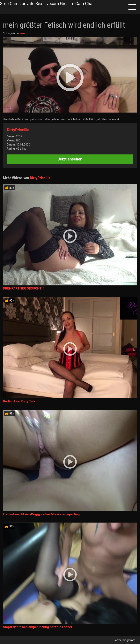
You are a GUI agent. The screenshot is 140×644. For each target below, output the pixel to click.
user (23, 33)
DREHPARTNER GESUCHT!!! (24, 288)
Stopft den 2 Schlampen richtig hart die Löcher (38, 627)
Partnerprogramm (124, 640)
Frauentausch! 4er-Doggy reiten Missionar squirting (41, 514)
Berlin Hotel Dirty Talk (19, 401)
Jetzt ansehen (70, 159)
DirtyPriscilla (18, 130)
